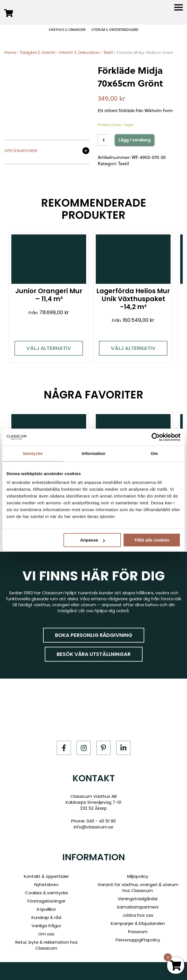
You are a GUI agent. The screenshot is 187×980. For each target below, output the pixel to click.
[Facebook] (64, 747)
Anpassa (93, 540)
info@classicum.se (93, 826)
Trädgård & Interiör (38, 52)
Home (10, 52)
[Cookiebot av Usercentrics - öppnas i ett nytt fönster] (156, 437)
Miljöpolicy (138, 875)
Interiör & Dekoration (79, 52)
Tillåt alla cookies (152, 540)
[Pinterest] (103, 747)
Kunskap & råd (46, 917)
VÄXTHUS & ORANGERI (67, 30)
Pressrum (138, 931)
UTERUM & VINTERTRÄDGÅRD (115, 30)
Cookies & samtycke (46, 892)
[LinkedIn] (123, 747)
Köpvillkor (46, 908)
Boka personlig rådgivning (94, 634)
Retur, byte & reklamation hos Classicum (46, 944)
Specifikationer (21, 151)
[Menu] (178, 8)
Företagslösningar (46, 900)
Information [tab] (93, 453)
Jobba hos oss (138, 914)
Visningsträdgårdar (138, 898)
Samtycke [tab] (33, 453)
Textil (108, 52)
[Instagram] (84, 747)
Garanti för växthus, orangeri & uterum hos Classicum (138, 887)
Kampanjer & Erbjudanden (138, 923)
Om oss (46, 933)
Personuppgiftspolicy (138, 939)
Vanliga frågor (46, 925)
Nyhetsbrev (46, 884)
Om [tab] (154, 453)
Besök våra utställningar (94, 653)
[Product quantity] (103, 140)
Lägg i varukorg (135, 140)
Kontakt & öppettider (46, 875)
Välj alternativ (48, 348)
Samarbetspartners (138, 906)
